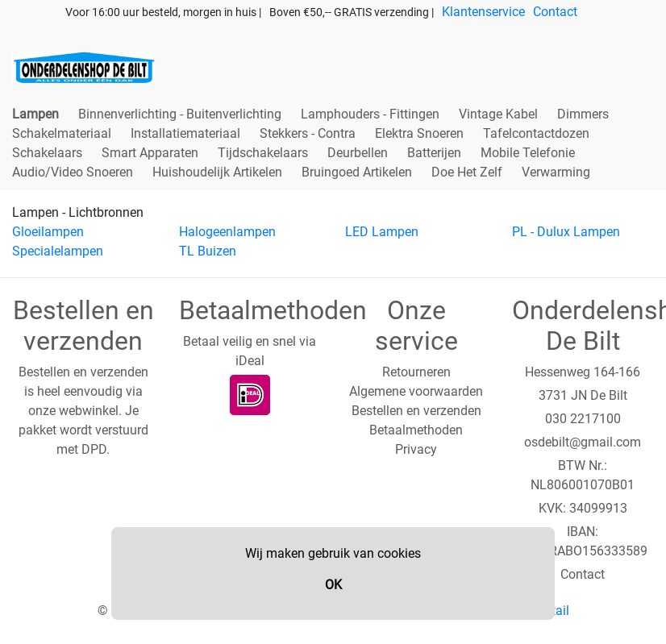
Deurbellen (358, 153)
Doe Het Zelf (467, 172)
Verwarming (556, 172)
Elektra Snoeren (419, 133)
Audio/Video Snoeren (73, 172)
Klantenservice (483, 12)
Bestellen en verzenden (416, 411)
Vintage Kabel (498, 114)
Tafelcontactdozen (536, 133)
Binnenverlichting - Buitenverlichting (180, 114)
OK (333, 585)
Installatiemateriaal (185, 133)
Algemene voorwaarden (416, 391)
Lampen (35, 114)
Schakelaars (47, 153)
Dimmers (583, 114)
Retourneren (416, 372)
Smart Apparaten (150, 153)
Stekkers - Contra (308, 133)
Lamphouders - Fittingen (370, 114)
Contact (555, 12)
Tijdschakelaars (263, 153)
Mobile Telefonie (528, 153)
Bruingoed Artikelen (357, 172)
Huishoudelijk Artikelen (217, 172)
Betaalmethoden (416, 430)
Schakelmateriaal (62, 133)
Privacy (416, 449)
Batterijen (434, 153)
